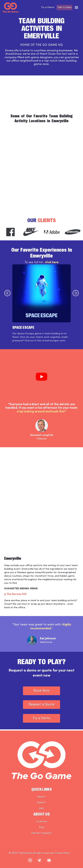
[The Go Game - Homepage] (10, 8)
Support (41, 803)
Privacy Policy (62, 853)
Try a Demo (43, 7)
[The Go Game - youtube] (49, 860)
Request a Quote (41, 706)
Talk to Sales (63, 7)
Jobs (42, 808)
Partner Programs (42, 833)
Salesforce (46, 643)
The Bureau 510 (17, 595)
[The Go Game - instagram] (30, 860)
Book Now (42, 692)
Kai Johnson (48, 640)
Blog (41, 828)
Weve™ (42, 797)
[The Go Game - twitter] (39, 860)
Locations (42, 822)
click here (52, 264)
